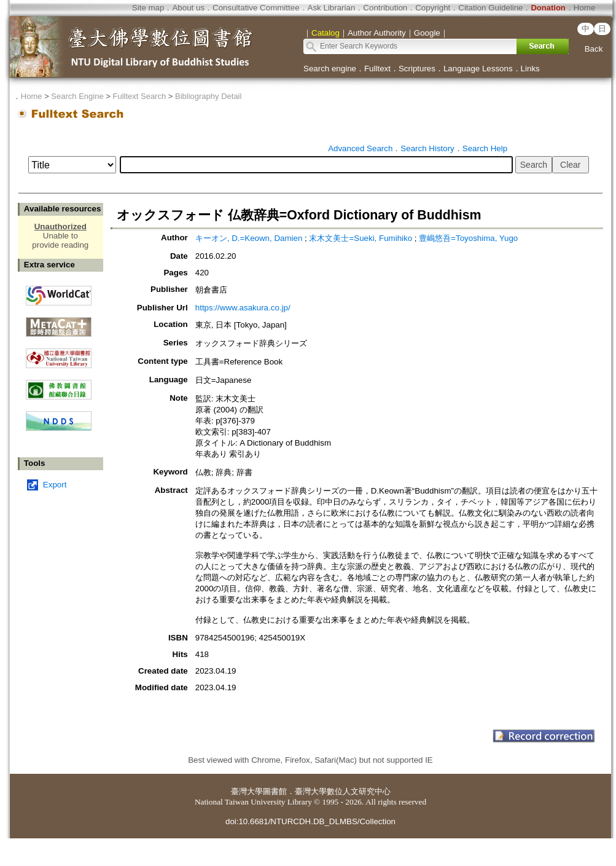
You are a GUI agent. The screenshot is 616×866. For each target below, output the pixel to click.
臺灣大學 (247, 791)
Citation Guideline (490, 8)
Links (530, 69)
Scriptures (417, 69)
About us (188, 8)
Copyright (433, 8)
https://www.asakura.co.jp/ (243, 308)
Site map (148, 8)
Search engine (330, 69)
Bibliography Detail (208, 96)
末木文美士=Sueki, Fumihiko (361, 238)
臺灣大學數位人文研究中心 (343, 791)
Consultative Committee (256, 8)
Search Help (485, 148)
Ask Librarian (332, 8)
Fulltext (377, 69)
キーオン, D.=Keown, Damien (249, 238)
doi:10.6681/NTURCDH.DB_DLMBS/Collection (310, 821)
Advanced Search (360, 148)
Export (55, 485)
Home (585, 8)
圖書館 (275, 791)
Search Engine (77, 96)
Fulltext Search (139, 96)
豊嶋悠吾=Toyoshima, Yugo (468, 238)
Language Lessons (478, 69)
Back (594, 49)
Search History (427, 148)
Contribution (385, 8)
